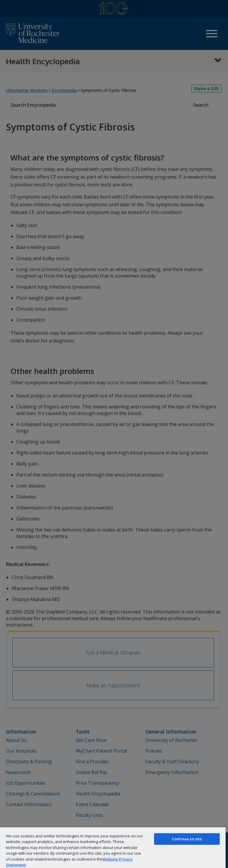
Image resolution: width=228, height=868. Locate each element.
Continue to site (187, 839)
